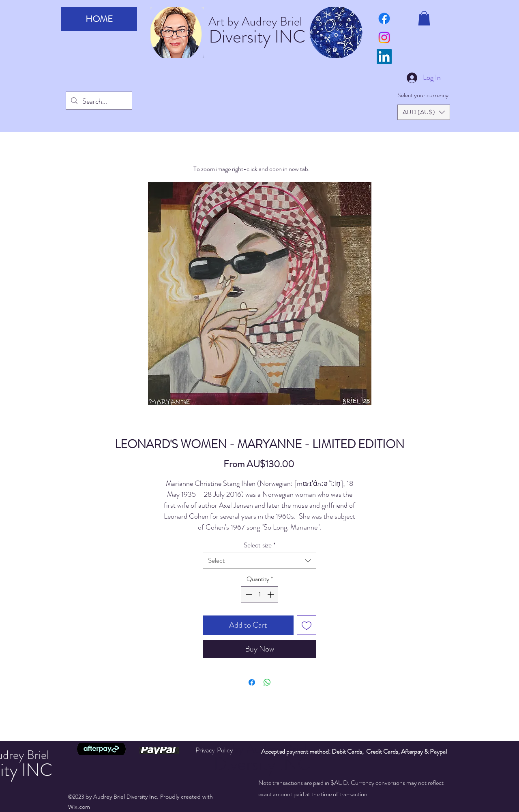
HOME (99, 19)
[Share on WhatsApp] (267, 682)
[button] (424, 18)
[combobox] (259, 561)
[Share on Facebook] (252, 682)
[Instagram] (384, 37)
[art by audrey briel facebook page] (384, 18)
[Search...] (99, 102)
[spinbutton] (259, 594)
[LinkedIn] (384, 57)
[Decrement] (248, 594)
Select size (260, 545)
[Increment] (271, 594)
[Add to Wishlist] (307, 625)
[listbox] (424, 112)
